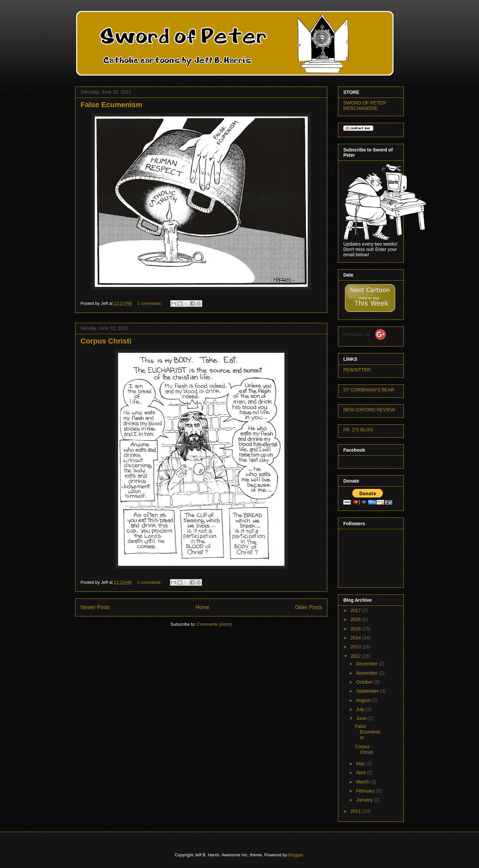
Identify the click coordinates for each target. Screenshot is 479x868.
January (365, 800)
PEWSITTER (357, 370)
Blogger (296, 855)
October (365, 682)
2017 (356, 610)
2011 (356, 811)
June (362, 718)
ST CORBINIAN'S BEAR (369, 390)
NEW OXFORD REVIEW (369, 410)
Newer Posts (95, 607)
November (367, 673)
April (361, 772)
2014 (356, 638)
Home (203, 607)
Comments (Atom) (214, 624)
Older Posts (309, 607)
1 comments (149, 303)
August (364, 700)
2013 (356, 647)
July (361, 709)
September (368, 691)
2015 (356, 629)
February (366, 791)
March (363, 782)
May (361, 763)
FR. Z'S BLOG (358, 430)
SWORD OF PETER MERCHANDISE (365, 106)
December (367, 664)
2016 (356, 619)
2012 (356, 656)
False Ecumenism (111, 105)
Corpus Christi (106, 341)
